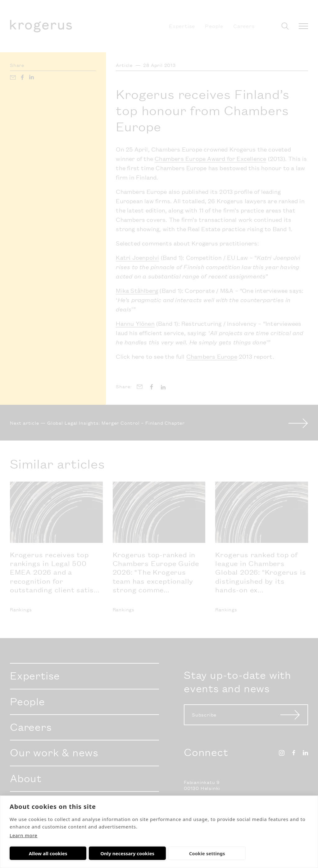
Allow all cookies (39, 853)
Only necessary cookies (100, 853)
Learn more (24, 835)
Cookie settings (162, 853)
